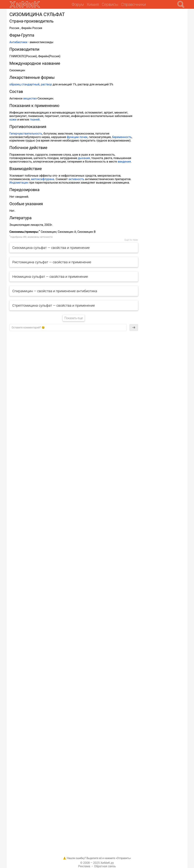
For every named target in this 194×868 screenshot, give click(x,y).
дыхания (84, 158)
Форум (78, 4)
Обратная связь (105, 866)
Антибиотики (18, 42)
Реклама (84, 866)
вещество (30, 98)
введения (124, 162)
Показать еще (74, 318)
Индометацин (19, 183)
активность (76, 179)
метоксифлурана (43, 179)
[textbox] (68, 327)
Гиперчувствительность (26, 134)
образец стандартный (25, 84)
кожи (13, 119)
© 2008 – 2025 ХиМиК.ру (97, 863)
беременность (122, 137)
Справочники (134, 4)
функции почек (77, 137)
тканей (35, 119)
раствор (46, 84)
